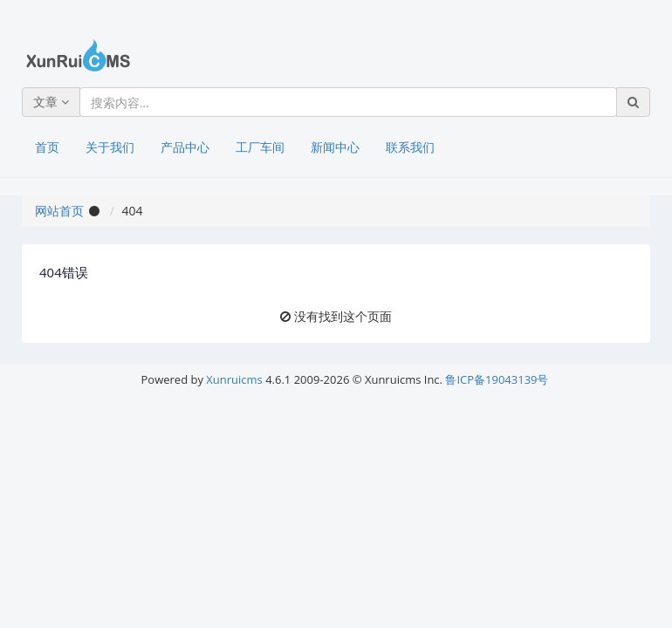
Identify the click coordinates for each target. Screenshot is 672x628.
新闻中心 (335, 147)
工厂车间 (260, 147)
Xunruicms (234, 379)
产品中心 (185, 147)
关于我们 (110, 147)
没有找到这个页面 (343, 316)
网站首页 (59, 211)
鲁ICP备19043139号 (497, 379)
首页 (47, 147)
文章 (51, 102)
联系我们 (410, 147)
